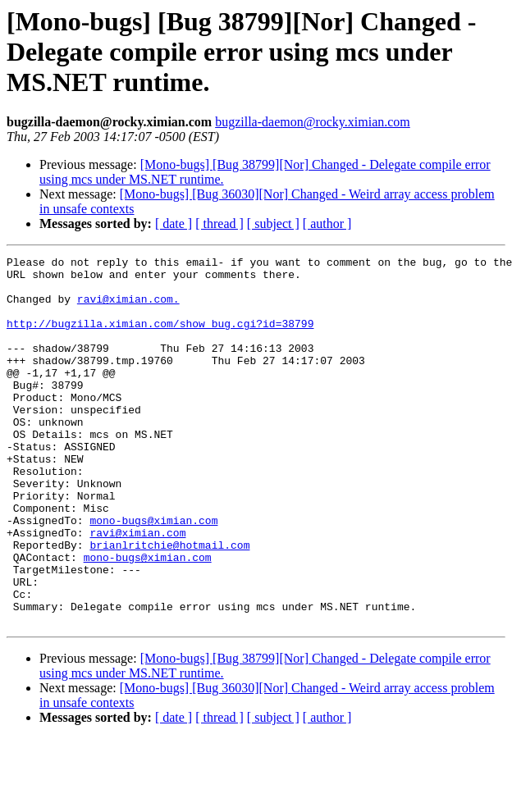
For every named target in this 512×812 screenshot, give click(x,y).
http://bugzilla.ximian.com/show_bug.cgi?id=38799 (160, 338)
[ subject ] (273, 224)
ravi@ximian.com (137, 589)
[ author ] (327, 224)
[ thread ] (219, 224)
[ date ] (174, 224)
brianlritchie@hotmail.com (169, 604)
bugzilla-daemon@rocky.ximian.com (313, 122)
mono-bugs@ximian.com (153, 574)
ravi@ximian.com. (128, 308)
